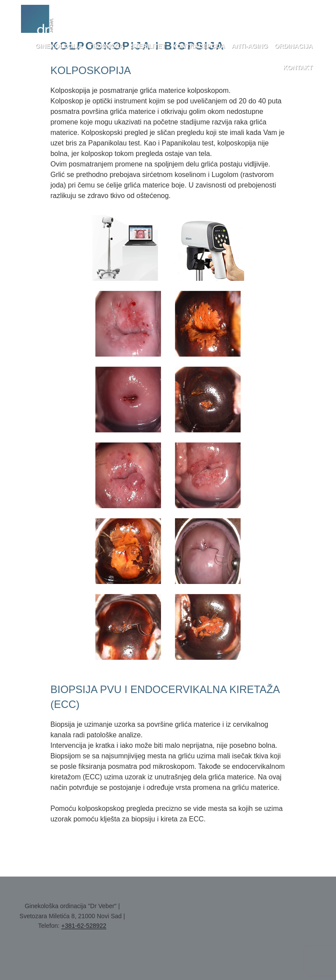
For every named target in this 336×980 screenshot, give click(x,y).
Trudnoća (106, 46)
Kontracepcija (199, 46)
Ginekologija (59, 46)
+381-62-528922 (84, 926)
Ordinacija (293, 46)
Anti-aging (250, 46)
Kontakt (298, 67)
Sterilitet (148, 46)
